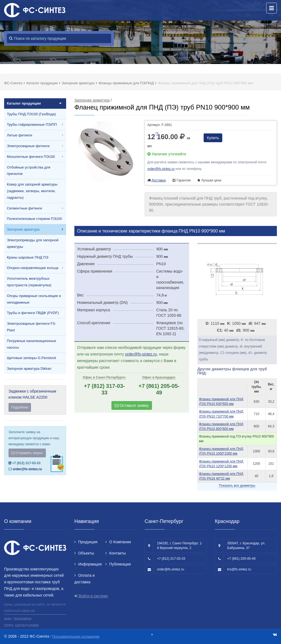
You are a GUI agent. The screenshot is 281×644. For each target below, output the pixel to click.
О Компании (120, 542)
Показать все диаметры (237, 486)
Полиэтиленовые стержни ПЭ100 (34, 219)
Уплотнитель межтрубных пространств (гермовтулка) (29, 282)
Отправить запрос (27, 453)
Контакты (117, 553)
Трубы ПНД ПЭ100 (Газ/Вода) (31, 114)
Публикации (120, 564)
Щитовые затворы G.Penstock (32, 358)
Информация (90, 564)
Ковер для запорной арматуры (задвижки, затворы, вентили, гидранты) (32, 191)
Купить (213, 138)
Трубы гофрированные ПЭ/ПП (32, 124)
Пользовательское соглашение (76, 637)
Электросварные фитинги (28, 146)
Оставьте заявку (132, 405)
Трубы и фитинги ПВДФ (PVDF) (33, 313)
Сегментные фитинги (24, 208)
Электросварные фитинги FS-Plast (32, 327)
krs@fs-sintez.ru (239, 569)
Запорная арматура (23, 229)
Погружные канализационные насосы (32, 344)
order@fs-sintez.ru (27, 469)
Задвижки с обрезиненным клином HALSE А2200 (35, 400)
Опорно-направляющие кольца (33, 268)
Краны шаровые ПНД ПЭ (28, 257)
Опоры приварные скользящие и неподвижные (34, 299)
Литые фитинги (19, 135)
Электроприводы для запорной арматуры (33, 243)
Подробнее (20, 407)
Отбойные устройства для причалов (29, 171)
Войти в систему (93, 596)
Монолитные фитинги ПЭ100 (31, 157)
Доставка (159, 180)
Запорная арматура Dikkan (29, 369)
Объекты (86, 553)
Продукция (88, 542)
